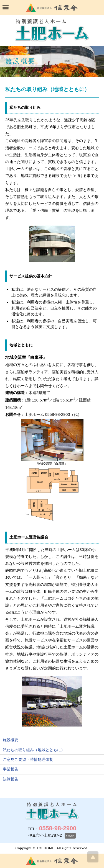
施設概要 (11, 740)
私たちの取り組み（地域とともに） (34, 750)
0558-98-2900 (57, 828)
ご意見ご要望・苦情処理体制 (28, 759)
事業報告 (11, 769)
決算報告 (11, 779)
